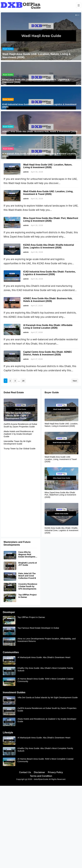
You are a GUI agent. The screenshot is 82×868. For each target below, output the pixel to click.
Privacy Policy (55, 772)
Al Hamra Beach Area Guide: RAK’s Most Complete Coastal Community (45, 680)
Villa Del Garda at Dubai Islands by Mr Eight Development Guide (18, 416)
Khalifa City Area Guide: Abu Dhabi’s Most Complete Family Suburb (45, 669)
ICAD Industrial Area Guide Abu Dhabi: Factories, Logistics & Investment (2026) (39, 106)
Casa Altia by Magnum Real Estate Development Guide (28, 554)
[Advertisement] (41, 807)
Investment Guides (14, 692)
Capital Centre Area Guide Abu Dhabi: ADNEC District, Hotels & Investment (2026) (48, 353)
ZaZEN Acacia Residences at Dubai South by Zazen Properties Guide (20, 425)
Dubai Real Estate (14, 392)
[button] (76, 15)
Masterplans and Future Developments (17, 543)
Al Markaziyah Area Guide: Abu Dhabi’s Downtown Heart (44, 657)
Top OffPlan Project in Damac (27, 596)
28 (23, 381)
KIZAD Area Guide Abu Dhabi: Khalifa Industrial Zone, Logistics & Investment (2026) (36, 81)
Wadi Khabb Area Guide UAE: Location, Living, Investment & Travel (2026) (48, 193)
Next (75, 381)
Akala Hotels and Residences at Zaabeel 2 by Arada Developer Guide (19, 434)
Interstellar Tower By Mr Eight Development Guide (17, 442)
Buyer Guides (8, 49)
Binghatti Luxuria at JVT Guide (28, 564)
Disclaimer (39, 772)
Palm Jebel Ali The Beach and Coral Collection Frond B (27, 576)
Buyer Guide (52, 392)
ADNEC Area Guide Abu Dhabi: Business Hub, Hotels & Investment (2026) (40, 131)
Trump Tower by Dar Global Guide (20, 449)
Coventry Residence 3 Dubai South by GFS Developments (28, 587)
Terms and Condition (41, 776)
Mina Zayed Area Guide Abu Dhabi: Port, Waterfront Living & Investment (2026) (51, 219)
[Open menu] (79, 5)
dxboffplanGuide (41, 779)
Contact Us (25, 772)
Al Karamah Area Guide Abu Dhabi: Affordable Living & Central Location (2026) (39, 155)
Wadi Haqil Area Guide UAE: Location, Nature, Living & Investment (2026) (36, 56)
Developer (9, 612)
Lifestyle (8, 733)
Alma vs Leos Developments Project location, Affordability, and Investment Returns (47, 640)
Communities (11, 652)
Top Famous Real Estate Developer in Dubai (38, 628)
